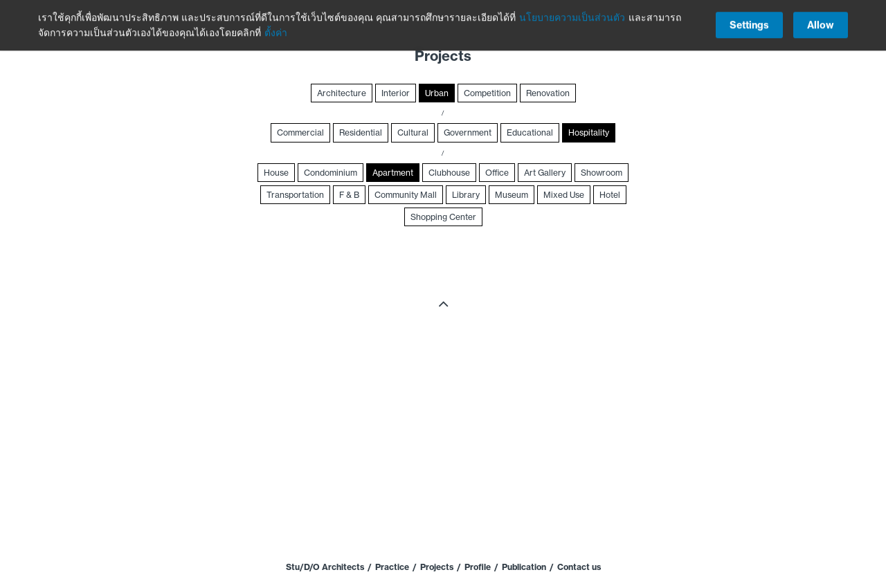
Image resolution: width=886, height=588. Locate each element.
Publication (524, 567)
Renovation (548, 93)
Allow (821, 24)
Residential (361, 132)
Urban (437, 93)
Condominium (331, 173)
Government (468, 132)
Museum (512, 195)
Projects (437, 567)
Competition (487, 93)
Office (497, 173)
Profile (478, 567)
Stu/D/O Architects (325, 567)
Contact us (579, 567)
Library (466, 195)
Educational (530, 132)
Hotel (610, 195)
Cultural (413, 132)
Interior (396, 93)
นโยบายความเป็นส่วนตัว (572, 16)
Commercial (300, 132)
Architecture (342, 93)
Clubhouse (449, 173)
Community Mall (406, 195)
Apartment (393, 173)
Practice (392, 567)
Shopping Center (443, 217)
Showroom (602, 173)
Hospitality (589, 132)
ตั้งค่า (276, 31)
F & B (349, 195)
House (276, 173)
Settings (749, 24)
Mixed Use (564, 195)
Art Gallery (545, 173)
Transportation (295, 195)
